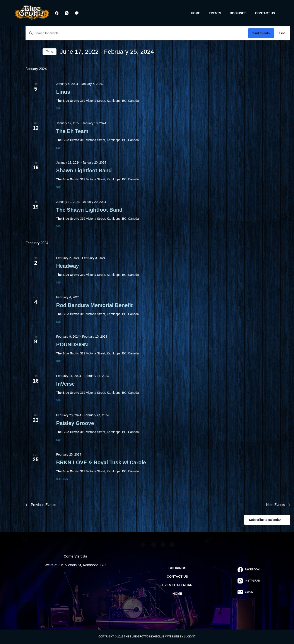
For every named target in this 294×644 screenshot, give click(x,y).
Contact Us (265, 13)
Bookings (238, 13)
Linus (63, 92)
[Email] (249, 592)
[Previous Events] (28, 52)
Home (196, 13)
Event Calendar (177, 585)
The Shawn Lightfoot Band (89, 210)
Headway (68, 266)
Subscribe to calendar (265, 520)
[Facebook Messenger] (77, 13)
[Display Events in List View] (282, 33)
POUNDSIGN (72, 344)
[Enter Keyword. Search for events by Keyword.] (137, 33)
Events (215, 13)
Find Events (261, 33)
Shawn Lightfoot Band (84, 170)
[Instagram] (67, 13)
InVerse (66, 384)
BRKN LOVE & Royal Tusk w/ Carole (101, 462)
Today (50, 52)
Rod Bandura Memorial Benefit (95, 305)
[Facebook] (57, 13)
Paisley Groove (75, 423)
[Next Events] (37, 52)
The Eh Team (72, 131)
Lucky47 (190, 637)
